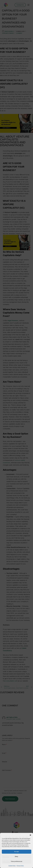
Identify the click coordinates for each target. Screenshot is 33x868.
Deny (16, 856)
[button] (30, 835)
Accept (16, 852)
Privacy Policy (20, 866)
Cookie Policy (12, 866)
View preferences (16, 861)
